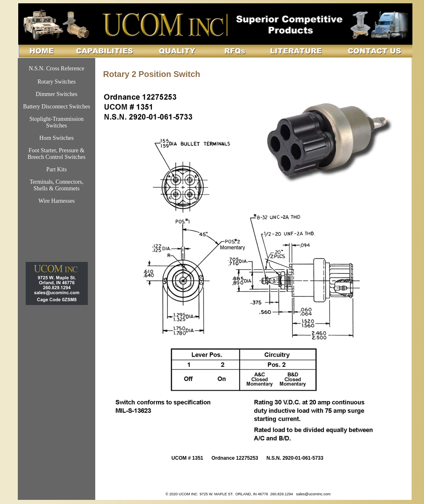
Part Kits (57, 169)
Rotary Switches (56, 82)
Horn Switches (57, 138)
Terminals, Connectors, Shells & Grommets (56, 185)
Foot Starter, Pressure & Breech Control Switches (57, 154)
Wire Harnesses (57, 201)
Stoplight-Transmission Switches (57, 122)
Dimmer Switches (57, 94)
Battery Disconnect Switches (57, 107)
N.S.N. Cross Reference (56, 68)
